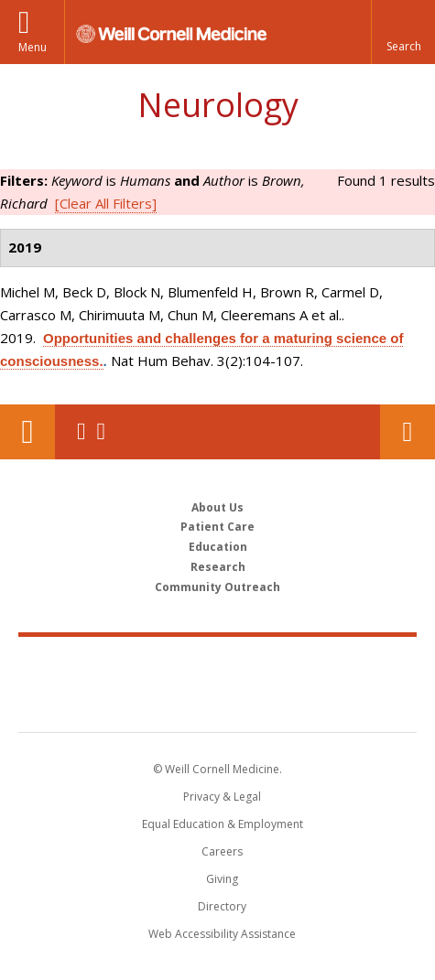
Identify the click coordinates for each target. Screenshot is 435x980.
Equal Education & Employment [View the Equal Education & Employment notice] (223, 824)
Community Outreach (217, 587)
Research (218, 567)
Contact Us (408, 432)
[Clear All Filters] (106, 203)
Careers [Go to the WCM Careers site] (222, 851)
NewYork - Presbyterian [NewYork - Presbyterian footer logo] (217, 703)
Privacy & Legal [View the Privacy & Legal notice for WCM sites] (222, 797)
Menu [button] (33, 47)
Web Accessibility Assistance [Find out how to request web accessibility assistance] (222, 934)
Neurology (218, 105)
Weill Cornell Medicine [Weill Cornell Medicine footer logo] (218, 664)
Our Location (27, 432)
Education (218, 547)
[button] (403, 32)
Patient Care (217, 527)
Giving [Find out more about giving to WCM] (222, 879)
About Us (217, 507)
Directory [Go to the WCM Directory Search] (222, 906)
